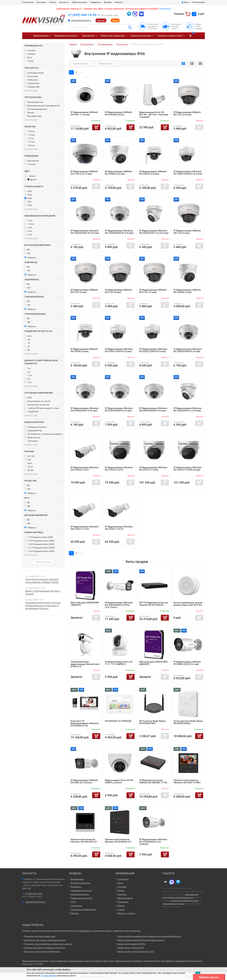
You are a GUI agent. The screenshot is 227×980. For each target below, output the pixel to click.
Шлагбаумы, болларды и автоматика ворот (45, 940)
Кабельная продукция (113, 36)
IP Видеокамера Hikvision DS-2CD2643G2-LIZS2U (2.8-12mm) (119, 605)
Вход (185, 2)
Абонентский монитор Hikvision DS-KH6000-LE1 (118, 841)
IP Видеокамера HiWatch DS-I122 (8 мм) (119, 291)
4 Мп (28, 235)
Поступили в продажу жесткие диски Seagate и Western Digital (42, 581)
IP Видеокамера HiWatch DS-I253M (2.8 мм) (119, 173)
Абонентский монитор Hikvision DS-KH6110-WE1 (187, 781)
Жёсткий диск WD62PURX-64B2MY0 (154, 663)
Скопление (31, 441)
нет (28, 339)
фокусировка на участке (37, 401)
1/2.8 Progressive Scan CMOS (39, 551)
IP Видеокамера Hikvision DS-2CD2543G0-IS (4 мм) (119, 409)
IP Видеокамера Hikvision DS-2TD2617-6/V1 (85, 469)
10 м (28, 382)
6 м (27, 372)
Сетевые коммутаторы (170, 36)
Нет (27, 253)
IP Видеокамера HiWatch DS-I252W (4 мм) (84, 350)
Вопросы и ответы (126, 913)
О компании (28, 2)
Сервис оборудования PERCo (131, 944)
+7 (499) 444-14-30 (82, 15)
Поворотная (32, 87)
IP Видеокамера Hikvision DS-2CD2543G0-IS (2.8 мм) (119, 232)
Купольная (31, 76)
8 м (27, 379)
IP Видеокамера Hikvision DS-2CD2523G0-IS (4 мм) (188, 350)
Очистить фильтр (43, 562)
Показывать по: (106, 64)
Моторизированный (36, 109)
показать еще (31, 90)
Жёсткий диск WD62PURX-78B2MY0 (85, 604)
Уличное (30, 164)
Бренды (108, 2)
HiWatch (30, 54)
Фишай (29, 113)
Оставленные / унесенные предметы (43, 434)
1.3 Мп (29, 224)
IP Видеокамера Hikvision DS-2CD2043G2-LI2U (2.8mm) (153, 842)
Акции (115, 20)
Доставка (41, 2)
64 (27, 350)
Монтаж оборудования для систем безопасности (141, 940)
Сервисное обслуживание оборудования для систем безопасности (149, 936)
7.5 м (28, 375)
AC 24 (29, 467)
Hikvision (30, 50)
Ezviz (28, 57)
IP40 (28, 191)
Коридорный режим (35, 427)
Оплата (53, 2)
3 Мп (28, 231)
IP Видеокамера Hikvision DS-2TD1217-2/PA (153, 469)
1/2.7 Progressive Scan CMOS (39, 548)
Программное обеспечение (84, 909)
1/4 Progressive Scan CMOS (39, 537)
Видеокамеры (41, 36)
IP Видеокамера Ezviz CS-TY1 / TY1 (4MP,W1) (119, 663)
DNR (28, 398)
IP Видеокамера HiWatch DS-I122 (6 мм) (84, 291)
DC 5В (29, 470)
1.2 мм (29, 138)
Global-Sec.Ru (85, 931)
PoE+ (28, 463)
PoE (28, 460)
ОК (198, 974)
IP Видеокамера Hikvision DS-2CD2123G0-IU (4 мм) (119, 350)
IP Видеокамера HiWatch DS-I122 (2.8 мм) (187, 113)
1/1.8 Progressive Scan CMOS (39, 541)
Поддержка (96, 2)
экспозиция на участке (37, 405)
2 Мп (28, 228)
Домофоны (89, 36)
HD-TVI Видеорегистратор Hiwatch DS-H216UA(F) (154, 604)
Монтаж (101, 20)
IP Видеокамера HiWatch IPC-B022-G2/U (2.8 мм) (187, 663)
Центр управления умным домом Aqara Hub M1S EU (188, 604)
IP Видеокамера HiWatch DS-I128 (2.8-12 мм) (84, 173)
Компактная (32, 83)
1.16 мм (30, 135)
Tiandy (29, 61)
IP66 (28, 198)
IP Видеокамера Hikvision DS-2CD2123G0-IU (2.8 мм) (188, 173)
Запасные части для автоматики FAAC (136, 951)
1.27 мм (30, 142)
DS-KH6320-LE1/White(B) (118, 721)
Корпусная (31, 80)
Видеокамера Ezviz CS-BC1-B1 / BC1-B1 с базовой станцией (154, 115)
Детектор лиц (32, 437)
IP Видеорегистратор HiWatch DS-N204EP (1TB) (153, 781)
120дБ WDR (31, 412)
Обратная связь (79, 2)
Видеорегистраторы (66, 36)
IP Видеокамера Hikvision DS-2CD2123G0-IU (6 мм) (153, 350)
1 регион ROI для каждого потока (42, 408)
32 (27, 346)
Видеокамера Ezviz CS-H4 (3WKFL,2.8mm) (119, 781)
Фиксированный (34, 102)
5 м (27, 368)
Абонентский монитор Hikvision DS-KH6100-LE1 (84, 841)
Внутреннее (31, 161)
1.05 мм (30, 131)
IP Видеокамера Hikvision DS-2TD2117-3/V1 (85, 528)
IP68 (28, 205)
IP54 (28, 195)
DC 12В (29, 456)
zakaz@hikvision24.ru (81, 20)
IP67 (28, 202)
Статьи (121, 909)
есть (28, 336)
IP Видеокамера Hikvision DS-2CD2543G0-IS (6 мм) (153, 409)
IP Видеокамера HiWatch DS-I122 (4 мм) (187, 232)
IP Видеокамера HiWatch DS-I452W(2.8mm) (119, 113)
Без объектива (33, 116)
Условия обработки (49, 976)
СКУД (73, 902)
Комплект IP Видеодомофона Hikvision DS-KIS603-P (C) (85, 723)
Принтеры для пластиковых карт (40, 936)
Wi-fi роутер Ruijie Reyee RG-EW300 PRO (152, 722)
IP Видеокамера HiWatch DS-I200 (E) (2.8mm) (84, 781)
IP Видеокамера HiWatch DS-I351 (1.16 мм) (84, 113)
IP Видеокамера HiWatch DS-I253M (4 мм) (187, 291)
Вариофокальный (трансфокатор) (42, 106)
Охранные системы (141, 36)
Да (27, 249)
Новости (119, 2)
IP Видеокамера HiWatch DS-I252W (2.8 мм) (153, 173)
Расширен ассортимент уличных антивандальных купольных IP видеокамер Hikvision (43, 605)
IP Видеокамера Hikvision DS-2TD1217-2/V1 (119, 469)
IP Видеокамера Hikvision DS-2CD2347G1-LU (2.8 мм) (154, 232)
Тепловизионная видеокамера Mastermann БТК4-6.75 (85, 664)
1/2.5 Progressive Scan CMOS (39, 544)
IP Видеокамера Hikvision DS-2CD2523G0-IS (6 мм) (85, 409)
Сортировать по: (81, 64)
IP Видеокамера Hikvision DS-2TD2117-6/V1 (119, 528)
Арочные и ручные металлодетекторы (42, 951)
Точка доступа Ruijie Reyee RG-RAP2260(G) (188, 722)
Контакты (64, 2)
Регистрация (199, 2)
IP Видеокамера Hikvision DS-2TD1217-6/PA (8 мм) (188, 469)
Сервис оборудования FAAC (131, 948)
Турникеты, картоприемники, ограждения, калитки (48, 944)
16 (27, 343)
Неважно (30, 258)
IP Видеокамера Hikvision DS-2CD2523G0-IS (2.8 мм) (85, 232)
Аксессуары (76, 906)
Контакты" (165, 9)
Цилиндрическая (34, 73)
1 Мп (28, 221)
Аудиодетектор (33, 430)
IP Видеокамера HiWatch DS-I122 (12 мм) (153, 291)
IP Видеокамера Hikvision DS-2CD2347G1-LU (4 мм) (188, 409)
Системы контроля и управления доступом (44, 948)
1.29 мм (30, 145)
